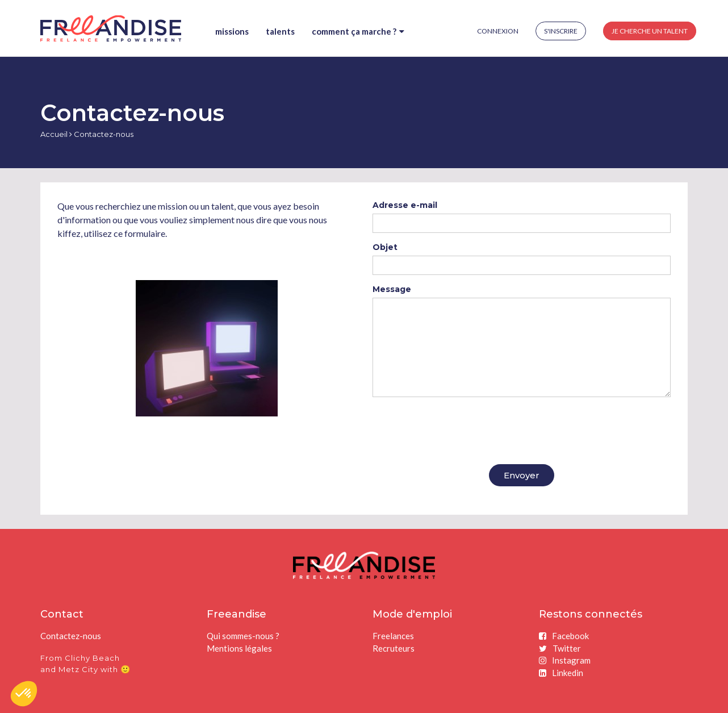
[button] (24, 694)
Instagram (565, 660)
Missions (232, 31)
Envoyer (522, 475)
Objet (385, 247)
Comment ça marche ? (358, 31)
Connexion (498, 31)
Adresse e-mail (405, 205)
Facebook (564, 636)
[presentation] (459, 428)
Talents (280, 31)
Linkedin (561, 673)
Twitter (560, 648)
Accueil (54, 134)
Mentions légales (239, 648)
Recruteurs (394, 648)
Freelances (393, 636)
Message (392, 289)
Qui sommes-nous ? (243, 636)
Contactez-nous (71, 636)
